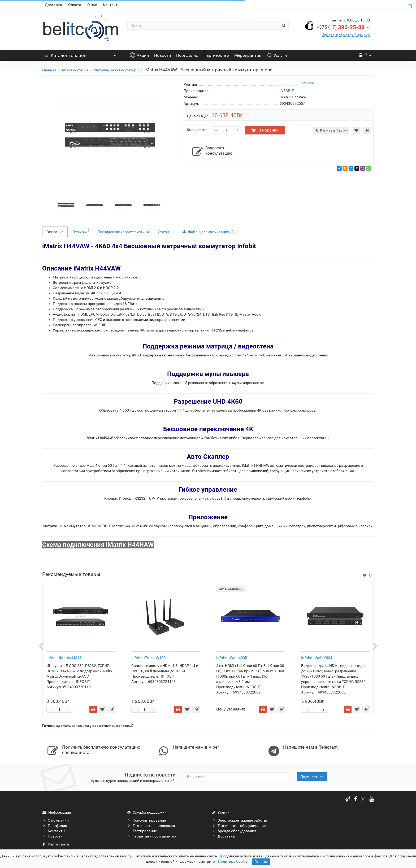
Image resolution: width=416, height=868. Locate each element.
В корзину (265, 130)
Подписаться (312, 777)
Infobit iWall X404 (317, 658)
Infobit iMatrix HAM (64, 658)
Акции (139, 55)
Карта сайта (56, 844)
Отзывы (81, 231)
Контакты (112, 5)
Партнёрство (216, 55)
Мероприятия (248, 55)
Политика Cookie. (233, 861)
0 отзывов (307, 83)
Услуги (277, 55)
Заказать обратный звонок (346, 34)
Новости (162, 55)
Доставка (53, 5)
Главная (49, 70)
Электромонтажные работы (239, 820)
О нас (92, 5)
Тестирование (142, 831)
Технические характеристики (124, 232)
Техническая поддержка (151, 826)
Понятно (261, 862)
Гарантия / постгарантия (152, 836)
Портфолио (187, 55)
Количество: (198, 130)
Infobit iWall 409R (232, 658)
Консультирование (146, 820)
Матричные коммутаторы (116, 70)
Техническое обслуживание (239, 826)
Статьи (165, 231)
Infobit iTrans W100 (148, 658)
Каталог (81, 54)
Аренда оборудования (234, 831)
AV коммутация (75, 70)
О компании (55, 820)
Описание (55, 232)
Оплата (75, 5)
